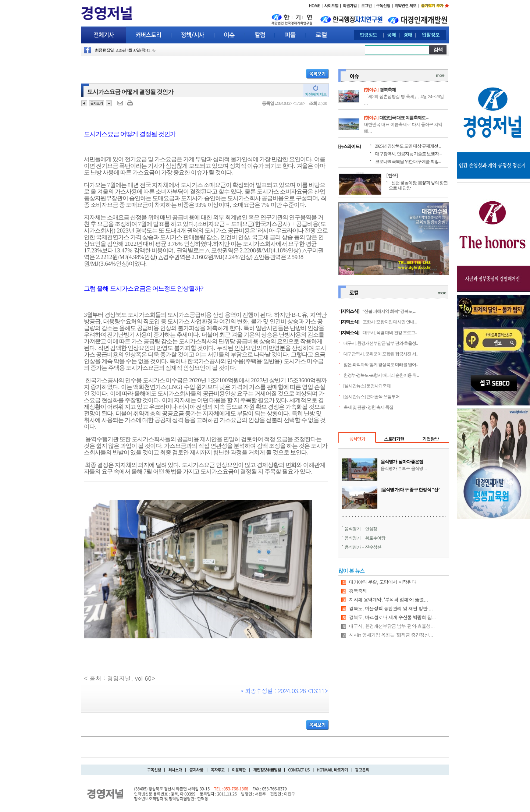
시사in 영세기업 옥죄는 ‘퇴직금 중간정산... (391, 635)
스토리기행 (394, 439)
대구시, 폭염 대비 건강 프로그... (390, 333)
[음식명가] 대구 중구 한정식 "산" (411, 490)
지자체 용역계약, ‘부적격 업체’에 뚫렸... (388, 600)
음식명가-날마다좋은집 (402, 462)
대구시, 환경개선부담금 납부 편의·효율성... (381, 343)
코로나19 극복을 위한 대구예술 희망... (408, 162)
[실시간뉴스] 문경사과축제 (367, 386)
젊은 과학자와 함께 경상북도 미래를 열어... (381, 365)
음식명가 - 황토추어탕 (365, 538)
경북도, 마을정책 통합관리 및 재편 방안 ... (391, 608)
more (440, 75)
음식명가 (357, 439)
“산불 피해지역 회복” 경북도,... (389, 311)
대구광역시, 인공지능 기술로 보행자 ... (408, 154)
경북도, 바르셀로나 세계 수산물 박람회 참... (392, 617)
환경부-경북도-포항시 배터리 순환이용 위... (381, 375)
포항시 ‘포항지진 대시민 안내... (390, 322)
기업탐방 (430, 439)
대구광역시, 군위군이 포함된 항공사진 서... (381, 354)
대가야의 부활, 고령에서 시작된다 (383, 582)
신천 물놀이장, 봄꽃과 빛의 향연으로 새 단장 (418, 185)
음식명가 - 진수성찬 (363, 547)
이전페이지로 (316, 94)
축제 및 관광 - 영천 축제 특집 (369, 407)
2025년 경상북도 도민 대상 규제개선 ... (408, 146)
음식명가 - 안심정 (361, 529)
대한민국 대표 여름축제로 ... (404, 118)
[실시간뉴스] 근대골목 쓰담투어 (372, 397)
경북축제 (388, 90)
